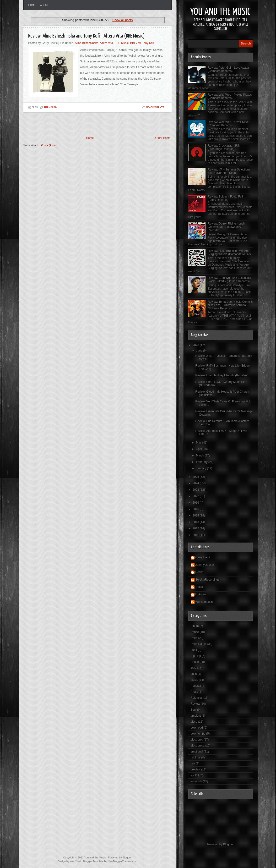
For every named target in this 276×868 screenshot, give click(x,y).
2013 (196, 522)
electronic (197, 740)
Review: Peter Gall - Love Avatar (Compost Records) (228, 69)
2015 (196, 509)
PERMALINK (51, 107)
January (201, 468)
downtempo (198, 734)
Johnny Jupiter (205, 565)
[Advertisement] (79, 124)
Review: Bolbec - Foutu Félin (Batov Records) (226, 198)
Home (32, 5)
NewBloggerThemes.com (123, 861)
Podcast (196, 686)
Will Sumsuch (204, 602)
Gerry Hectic (203, 557)
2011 (196, 535)
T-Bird (199, 587)
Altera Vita (106, 43)
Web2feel (76, 861)
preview (196, 769)
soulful (195, 775)
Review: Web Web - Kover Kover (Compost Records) (229, 124)
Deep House (199, 644)
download (197, 728)
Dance (195, 632)
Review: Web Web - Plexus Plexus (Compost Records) (230, 96)
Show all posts (122, 20)
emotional (197, 752)
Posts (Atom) (49, 145)
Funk (194, 650)
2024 (196, 483)
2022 (196, 496)
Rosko (200, 572)
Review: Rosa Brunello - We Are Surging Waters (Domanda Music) (229, 253)
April (199, 449)
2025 (196, 477)
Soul (194, 710)
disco (194, 722)
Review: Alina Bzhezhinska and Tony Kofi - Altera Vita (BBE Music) (87, 36)
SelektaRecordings (208, 580)
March (200, 456)
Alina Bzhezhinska (87, 43)
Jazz (194, 668)
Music (194, 680)
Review (195, 704)
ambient (196, 716)
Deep (194, 638)
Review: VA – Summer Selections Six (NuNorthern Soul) (229, 171)
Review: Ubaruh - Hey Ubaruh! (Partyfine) (222, 375)
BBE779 (135, 43)
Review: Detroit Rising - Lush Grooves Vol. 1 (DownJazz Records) (226, 227)
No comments (155, 107)
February (202, 462)
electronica (198, 746)
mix (193, 764)
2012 (196, 528)
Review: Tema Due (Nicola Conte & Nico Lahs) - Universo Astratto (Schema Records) (230, 305)
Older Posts (163, 138)
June (199, 351)
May (199, 443)
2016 (196, 503)
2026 (196, 345)
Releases (197, 698)
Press (194, 692)
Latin (194, 674)
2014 (196, 516)
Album (195, 626)
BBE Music (122, 43)
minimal (196, 758)
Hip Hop (196, 656)
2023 (196, 490)
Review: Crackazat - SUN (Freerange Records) (224, 147)
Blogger (228, 844)
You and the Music (220, 12)
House (195, 662)
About (44, 5)
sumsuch (196, 781)
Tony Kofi (148, 43)
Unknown (201, 594)
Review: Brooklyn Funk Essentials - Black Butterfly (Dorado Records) (230, 280)
